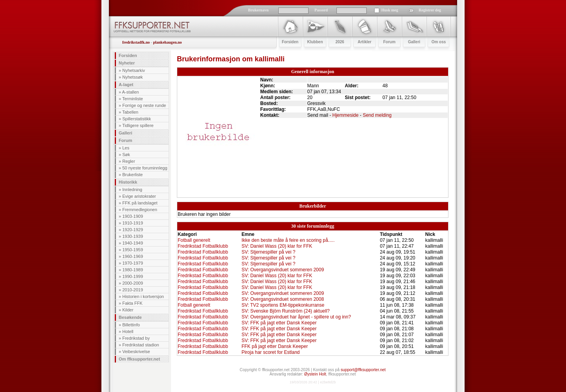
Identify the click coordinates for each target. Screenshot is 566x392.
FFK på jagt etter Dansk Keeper (275, 346)
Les (126, 148)
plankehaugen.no (167, 42)
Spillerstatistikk (137, 119)
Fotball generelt (194, 240)
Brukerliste (132, 175)
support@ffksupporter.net (363, 370)
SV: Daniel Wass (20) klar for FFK (277, 246)
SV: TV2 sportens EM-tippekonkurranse (283, 305)
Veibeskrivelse (136, 352)
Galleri (125, 133)
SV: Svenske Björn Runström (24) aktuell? (285, 311)
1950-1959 (133, 250)
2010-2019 (133, 290)
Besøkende (130, 317)
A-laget (126, 85)
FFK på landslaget (140, 203)
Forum (125, 140)
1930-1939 (133, 236)
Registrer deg (430, 10)
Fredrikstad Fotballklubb (203, 246)
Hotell (128, 331)
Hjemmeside (346, 115)
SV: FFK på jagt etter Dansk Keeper (279, 323)
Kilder (128, 310)
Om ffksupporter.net (139, 359)
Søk (126, 155)
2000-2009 (133, 283)
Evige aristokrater (139, 196)
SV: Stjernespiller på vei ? (268, 252)
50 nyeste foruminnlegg (145, 168)
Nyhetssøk (132, 77)
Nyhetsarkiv (133, 70)
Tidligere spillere (138, 125)
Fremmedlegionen (140, 210)
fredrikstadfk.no (136, 42)
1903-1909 (133, 216)
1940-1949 (133, 243)
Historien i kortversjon (143, 296)
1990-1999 (133, 276)
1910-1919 (133, 223)
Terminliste (133, 99)
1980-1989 (133, 270)
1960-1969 (133, 256)
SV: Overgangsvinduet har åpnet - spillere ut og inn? (296, 317)
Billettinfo (131, 325)
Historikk (128, 182)
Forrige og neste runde (144, 105)
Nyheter (127, 63)
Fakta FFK (132, 303)
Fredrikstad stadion (141, 345)
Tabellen (130, 112)
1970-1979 (133, 263)
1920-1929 (133, 230)
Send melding (377, 115)
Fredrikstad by (136, 338)
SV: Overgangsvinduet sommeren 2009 (283, 270)
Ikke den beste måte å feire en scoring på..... (288, 240)
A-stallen (131, 92)
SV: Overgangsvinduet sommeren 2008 (283, 299)
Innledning (132, 190)
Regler (129, 161)
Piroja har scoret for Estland (270, 352)
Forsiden (128, 55)
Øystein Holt (315, 374)
